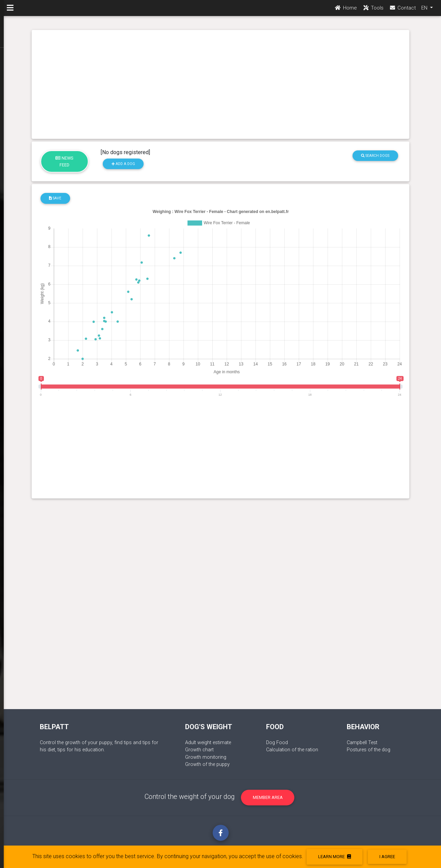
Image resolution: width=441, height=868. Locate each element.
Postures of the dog (369, 750)
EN (425, 11)
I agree (387, 857)
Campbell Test (362, 743)
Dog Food (277, 743)
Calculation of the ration (292, 750)
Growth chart (199, 750)
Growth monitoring (206, 757)
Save (55, 198)
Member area (268, 797)
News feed (64, 161)
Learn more (334, 857)
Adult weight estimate (208, 743)
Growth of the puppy (207, 764)
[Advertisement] (221, 84)
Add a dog (123, 164)
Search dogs (375, 156)
